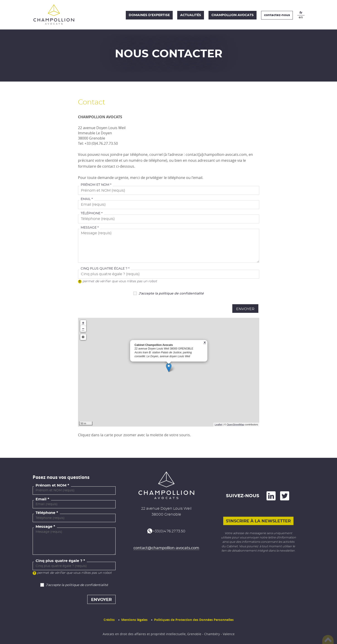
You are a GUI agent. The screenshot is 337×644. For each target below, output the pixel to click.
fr (301, 13)
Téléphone (91, 213)
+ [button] (83, 323)
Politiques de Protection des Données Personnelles (194, 620)
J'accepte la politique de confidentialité (171, 294)
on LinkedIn (271, 496)
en (301, 17)
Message (89, 228)
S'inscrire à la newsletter (258, 521)
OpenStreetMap (235, 425)
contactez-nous (277, 15)
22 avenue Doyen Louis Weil (166, 509)
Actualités (191, 15)
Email (86, 199)
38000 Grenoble (166, 514)
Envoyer (245, 309)
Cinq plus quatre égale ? (104, 269)
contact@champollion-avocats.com (166, 548)
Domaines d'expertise (149, 15)
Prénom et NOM (95, 185)
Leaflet (218, 425)
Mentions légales (134, 620)
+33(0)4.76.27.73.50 (169, 531)
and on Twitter (285, 496)
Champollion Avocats (233, 15)
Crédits (109, 620)
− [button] (83, 329)
